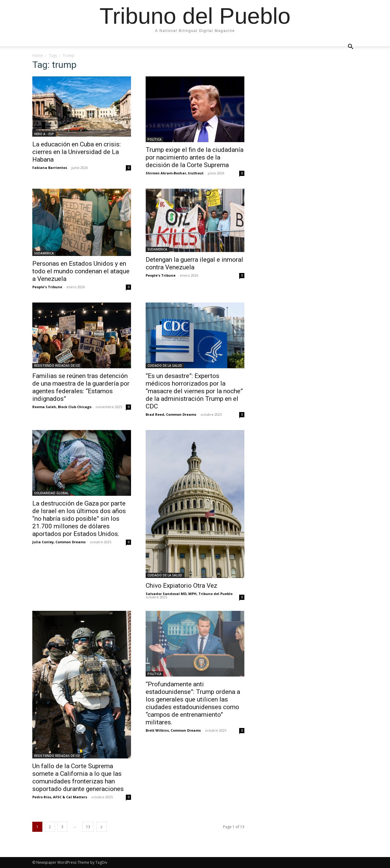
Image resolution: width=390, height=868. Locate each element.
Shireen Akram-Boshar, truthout (175, 173)
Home (38, 56)
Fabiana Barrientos (50, 168)
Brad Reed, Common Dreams (171, 414)
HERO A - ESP (44, 134)
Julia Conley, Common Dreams (59, 542)
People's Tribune (47, 287)
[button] (350, 47)
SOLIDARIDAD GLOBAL (51, 493)
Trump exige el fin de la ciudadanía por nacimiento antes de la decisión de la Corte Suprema (195, 157)
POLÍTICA (154, 139)
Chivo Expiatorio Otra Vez (181, 586)
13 (88, 827)
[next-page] (101, 827)
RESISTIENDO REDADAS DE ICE (57, 366)
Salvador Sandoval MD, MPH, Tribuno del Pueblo (189, 594)
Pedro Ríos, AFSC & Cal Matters (60, 797)
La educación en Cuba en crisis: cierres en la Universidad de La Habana (76, 152)
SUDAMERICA (44, 253)
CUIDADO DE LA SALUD (165, 366)
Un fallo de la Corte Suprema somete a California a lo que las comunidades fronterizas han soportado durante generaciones (78, 777)
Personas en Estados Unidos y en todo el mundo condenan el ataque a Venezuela (81, 271)
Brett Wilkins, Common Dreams (173, 730)
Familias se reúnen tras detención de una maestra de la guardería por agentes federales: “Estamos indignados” (81, 387)
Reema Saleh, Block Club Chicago (62, 407)
